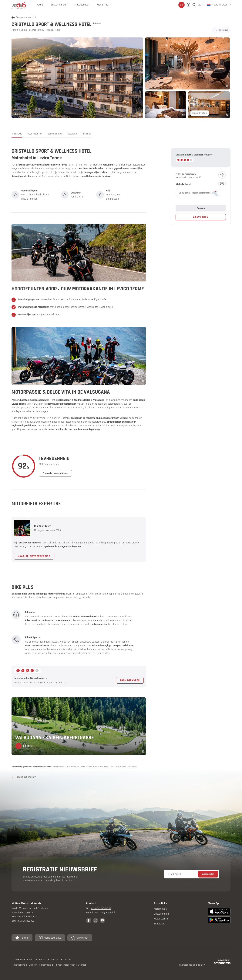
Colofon (33, 965)
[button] (17, 135)
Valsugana (108, 165)
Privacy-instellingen (66, 965)
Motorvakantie (20, 965)
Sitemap (82, 965)
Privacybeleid (46, 965)
